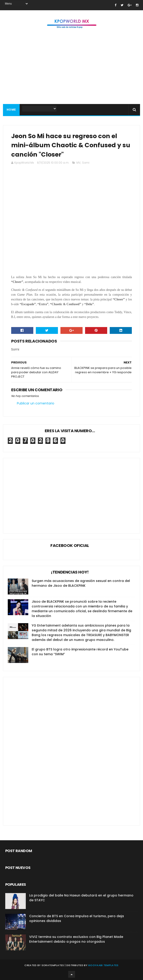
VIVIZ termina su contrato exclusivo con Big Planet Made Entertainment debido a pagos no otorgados (76, 939)
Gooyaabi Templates (103, 965)
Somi (86, 163)
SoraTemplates (53, 965)
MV (78, 163)
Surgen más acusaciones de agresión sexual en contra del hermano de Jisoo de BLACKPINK (81, 583)
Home (11, 110)
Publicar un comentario (36, 403)
